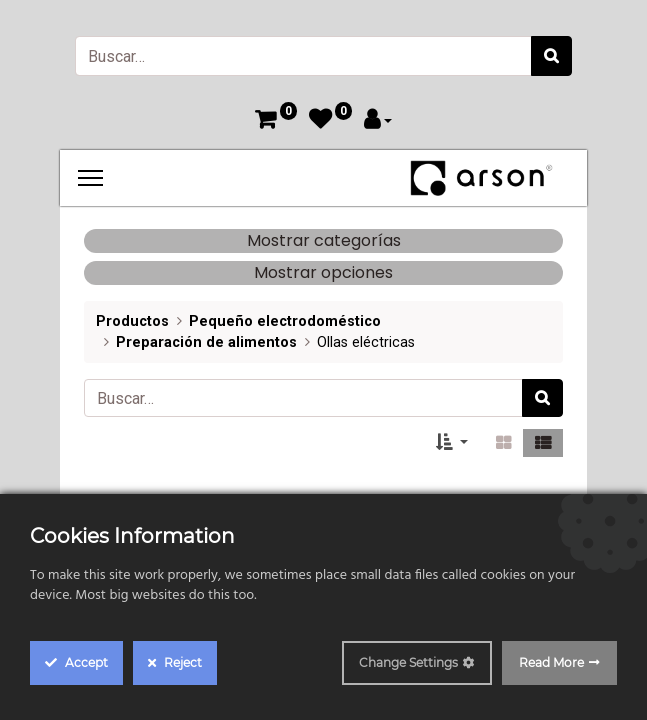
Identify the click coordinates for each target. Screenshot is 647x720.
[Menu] (90, 178)
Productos (132, 321)
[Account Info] (378, 121)
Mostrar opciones (323, 272)
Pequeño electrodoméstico (285, 321)
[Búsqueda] (551, 56)
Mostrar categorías (324, 240)
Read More (551, 662)
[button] (452, 443)
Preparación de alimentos (206, 342)
